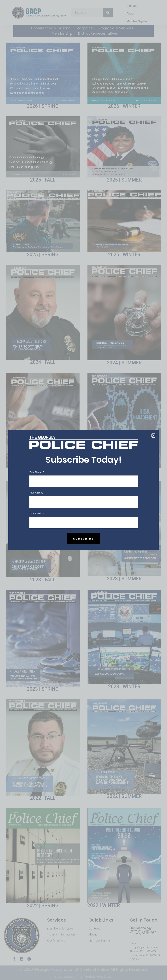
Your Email (36, 514)
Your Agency (36, 493)
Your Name (36, 472)
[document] (83, 490)
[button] (153, 436)
